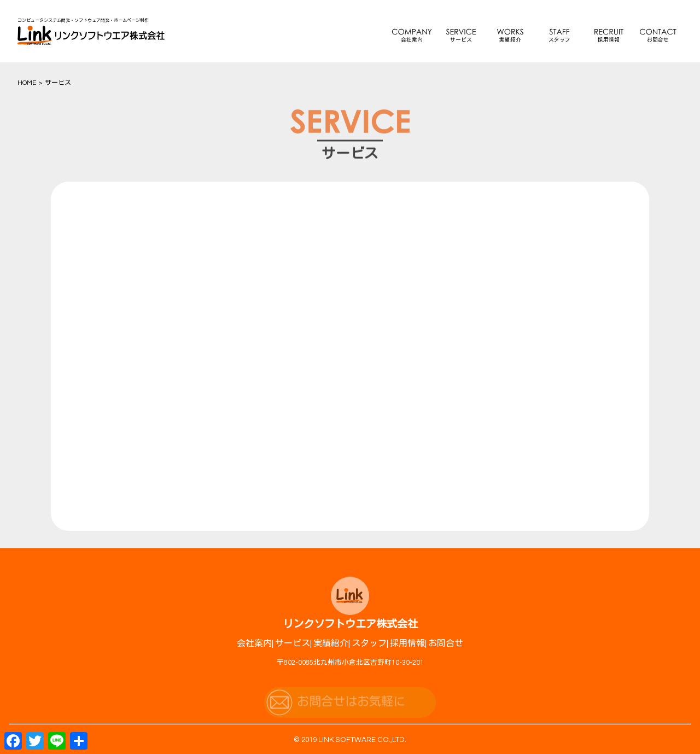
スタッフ (559, 40)
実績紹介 (510, 40)
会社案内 (412, 40)
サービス (461, 40)
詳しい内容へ (201, 610)
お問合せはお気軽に (351, 709)
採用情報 (609, 40)
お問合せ (658, 40)
